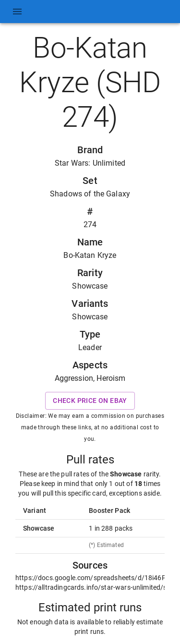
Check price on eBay (90, 401)
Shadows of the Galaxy (90, 194)
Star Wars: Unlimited (90, 163)
